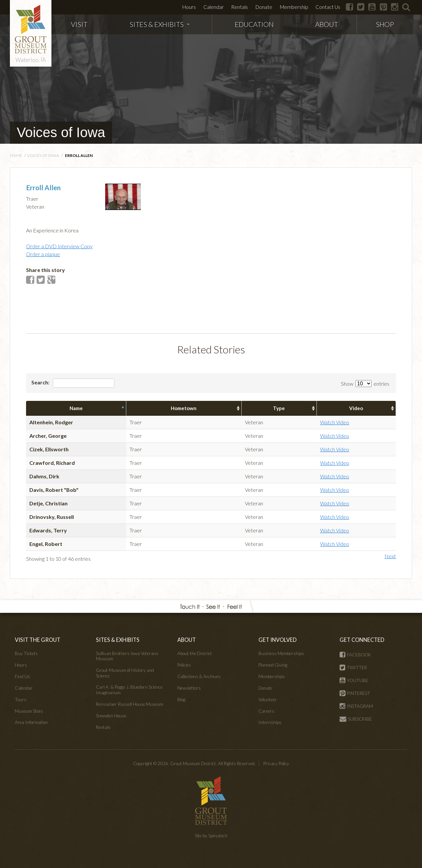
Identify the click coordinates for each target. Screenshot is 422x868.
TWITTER (353, 668)
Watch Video (335, 422)
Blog (181, 700)
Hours (189, 7)
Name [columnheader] (76, 408)
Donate (264, 7)
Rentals (240, 7)
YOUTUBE (354, 680)
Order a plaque (43, 254)
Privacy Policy (276, 763)
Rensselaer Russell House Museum (130, 704)
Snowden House (111, 716)
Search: (73, 383)
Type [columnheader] (279, 408)
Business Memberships (281, 653)
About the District (195, 653)
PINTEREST (355, 693)
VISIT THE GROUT (38, 640)
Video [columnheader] (356, 408)
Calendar (214, 7)
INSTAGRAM (356, 706)
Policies (184, 665)
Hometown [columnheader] (184, 408)
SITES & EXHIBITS (160, 24)
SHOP (385, 24)
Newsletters (189, 688)
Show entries (365, 384)
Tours (21, 700)
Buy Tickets (26, 653)
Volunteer (268, 700)
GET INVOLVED (278, 640)
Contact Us (328, 7)
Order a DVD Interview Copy (59, 246)
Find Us (22, 676)
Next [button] (390, 556)
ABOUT (327, 24)
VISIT (79, 24)
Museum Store (29, 711)
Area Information (31, 722)
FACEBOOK (355, 655)
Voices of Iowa (61, 132)
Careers (266, 711)
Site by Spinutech (211, 836)
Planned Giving (273, 665)
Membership (294, 7)
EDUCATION (254, 24)
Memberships (272, 676)
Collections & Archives (199, 676)
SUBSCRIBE (356, 719)
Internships (270, 722)
